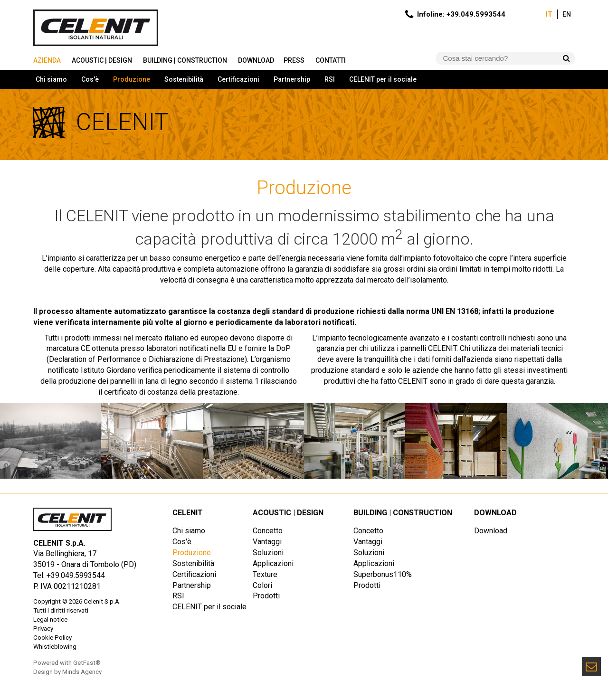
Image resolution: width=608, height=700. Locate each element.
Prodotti (266, 596)
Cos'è (90, 79)
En (567, 14)
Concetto (268, 531)
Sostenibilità (184, 79)
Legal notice (50, 620)
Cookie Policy (52, 638)
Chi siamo (51, 79)
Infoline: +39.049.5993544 (461, 14)
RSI (330, 79)
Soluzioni (268, 553)
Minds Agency (82, 672)
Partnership (292, 79)
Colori (262, 585)
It (549, 14)
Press (295, 60)
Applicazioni (273, 563)
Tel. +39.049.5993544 (69, 575)
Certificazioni (238, 79)
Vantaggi (267, 542)
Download (256, 60)
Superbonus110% (383, 574)
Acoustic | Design (103, 60)
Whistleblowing (55, 647)
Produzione (132, 79)
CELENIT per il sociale (383, 79)
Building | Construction (186, 60)
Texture (265, 574)
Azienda (48, 60)
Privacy (43, 629)
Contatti (331, 60)
